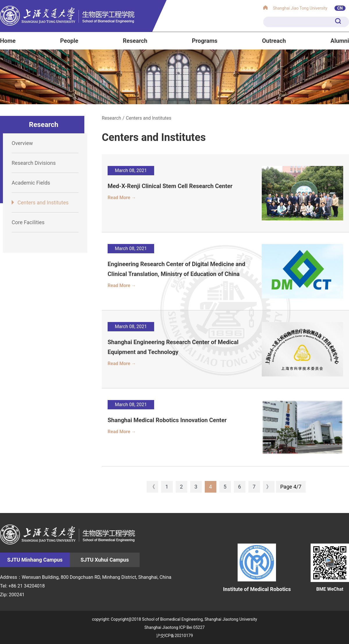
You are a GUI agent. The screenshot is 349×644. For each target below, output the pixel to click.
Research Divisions (34, 163)
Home (8, 41)
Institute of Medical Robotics (257, 568)
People (69, 41)
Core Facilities (28, 222)
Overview (22, 143)
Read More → (122, 198)
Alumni (340, 41)
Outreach (274, 41)
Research (135, 41)
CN (340, 8)
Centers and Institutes (43, 202)
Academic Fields (31, 183)
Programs (205, 41)
